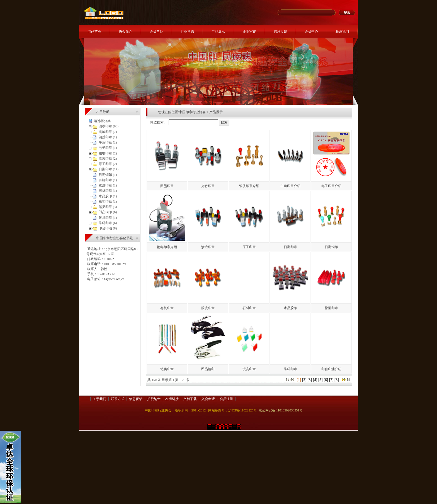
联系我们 (342, 31)
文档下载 (190, 399)
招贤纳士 (154, 399)
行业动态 (187, 31)
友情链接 (172, 399)
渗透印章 (208, 247)
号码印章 (290, 369)
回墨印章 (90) (109, 126)
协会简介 (125, 31)
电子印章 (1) (108, 148)
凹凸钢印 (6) (108, 212)
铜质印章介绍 (249, 186)
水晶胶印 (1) (108, 196)
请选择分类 (102, 121)
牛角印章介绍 (290, 186)
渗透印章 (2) (108, 159)
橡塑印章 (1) (108, 202)
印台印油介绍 (331, 369)
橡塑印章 (331, 308)
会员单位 (156, 31)
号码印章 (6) (108, 223)
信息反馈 (280, 31)
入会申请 (208, 399)
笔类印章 (167, 369)
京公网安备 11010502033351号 (281, 410)
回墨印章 (167, 186)
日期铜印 (331, 247)
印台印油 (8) (108, 228)
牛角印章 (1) (108, 142)
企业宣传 (249, 31)
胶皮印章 (208, 308)
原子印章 (249, 247)
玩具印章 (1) (108, 218)
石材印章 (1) (108, 191)
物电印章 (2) (108, 153)
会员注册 (226, 399)
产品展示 (218, 31)
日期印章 (290, 247)
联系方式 (118, 399)
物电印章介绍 (167, 247)
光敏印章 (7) (108, 132)
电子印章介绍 (331, 186)
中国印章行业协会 (192, 112)
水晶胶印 (290, 308)
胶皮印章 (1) (108, 185)
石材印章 (249, 308)
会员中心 (311, 31)
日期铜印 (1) (108, 175)
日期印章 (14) (109, 169)
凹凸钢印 (208, 369)
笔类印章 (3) (108, 207)
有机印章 (167, 308)
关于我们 (99, 399)
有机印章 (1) (108, 180)
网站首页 (94, 31)
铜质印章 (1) (108, 137)
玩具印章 (249, 369)
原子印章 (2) (108, 164)
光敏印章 (208, 186)
